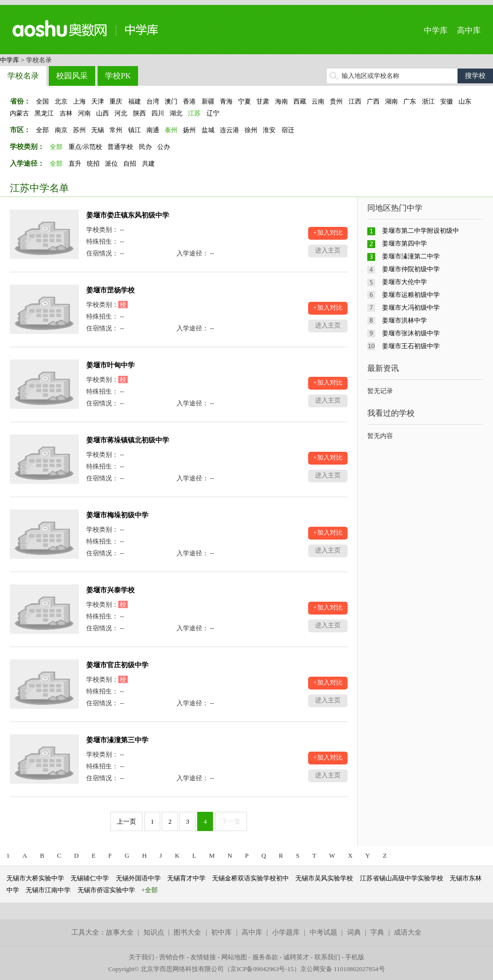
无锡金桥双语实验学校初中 (250, 878)
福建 (135, 101)
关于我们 (141, 957)
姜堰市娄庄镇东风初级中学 (128, 215)
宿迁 (288, 130)
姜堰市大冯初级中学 (411, 308)
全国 (42, 101)
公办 (164, 147)
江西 (355, 101)
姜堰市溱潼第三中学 (117, 740)
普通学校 (120, 147)
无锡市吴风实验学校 (324, 878)
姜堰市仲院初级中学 (411, 269)
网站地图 (234, 957)
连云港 (229, 130)
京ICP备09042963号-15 (262, 969)
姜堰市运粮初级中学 (411, 295)
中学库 (436, 30)
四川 (158, 113)
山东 (465, 101)
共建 (148, 163)
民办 (145, 147)
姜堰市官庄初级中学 (117, 665)
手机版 (355, 957)
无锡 (98, 130)
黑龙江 (44, 113)
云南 (318, 101)
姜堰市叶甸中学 (110, 365)
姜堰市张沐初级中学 (411, 333)
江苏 (194, 113)
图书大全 (187, 932)
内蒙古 (19, 113)
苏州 (79, 130)
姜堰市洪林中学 (405, 320)
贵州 (336, 101)
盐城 (208, 130)
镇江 (135, 130)
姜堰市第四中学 (405, 243)
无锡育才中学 (186, 878)
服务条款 (265, 957)
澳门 (171, 101)
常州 (116, 130)
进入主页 (328, 250)
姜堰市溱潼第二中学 (411, 256)
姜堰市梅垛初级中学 (117, 515)
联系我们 (327, 957)
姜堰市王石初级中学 (411, 346)
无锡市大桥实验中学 (35, 878)
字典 (377, 932)
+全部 (150, 890)
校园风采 (72, 76)
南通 (153, 130)
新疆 (208, 101)
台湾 (153, 101)
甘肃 (263, 101)
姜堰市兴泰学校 (110, 590)
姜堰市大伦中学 (405, 282)
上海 (79, 101)
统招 (93, 163)
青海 (226, 101)
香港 (189, 101)
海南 (282, 101)
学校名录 (23, 76)
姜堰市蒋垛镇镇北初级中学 (128, 440)
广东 (410, 101)
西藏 (300, 101)
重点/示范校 (86, 147)
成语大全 (408, 932)
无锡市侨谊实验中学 (106, 890)
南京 (61, 130)
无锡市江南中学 (48, 890)
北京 (61, 101)
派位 (111, 163)
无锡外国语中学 (138, 878)
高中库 (469, 30)
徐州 (251, 130)
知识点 (154, 932)
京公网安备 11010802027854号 (343, 969)
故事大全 (120, 932)
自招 (130, 163)
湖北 (176, 113)
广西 (373, 101)
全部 (42, 130)
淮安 (269, 130)
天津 (98, 101)
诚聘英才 (296, 957)
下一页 (231, 821)
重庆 (116, 101)
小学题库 (286, 932)
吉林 (66, 113)
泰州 (171, 130)
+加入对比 (328, 233)
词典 (354, 932)
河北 (121, 113)
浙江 (428, 101)
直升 (75, 163)
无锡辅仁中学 (90, 878)
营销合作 (172, 957)
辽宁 (213, 113)
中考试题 (323, 932)
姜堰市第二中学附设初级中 (421, 231)
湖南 (391, 101)
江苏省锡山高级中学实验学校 (402, 878)
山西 (103, 113)
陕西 (140, 113)
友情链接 (203, 957)
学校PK (118, 76)
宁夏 (245, 101)
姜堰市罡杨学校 (110, 290)
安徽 (447, 101)
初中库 (221, 932)
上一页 (126, 821)
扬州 (189, 130)
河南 (84, 113)
